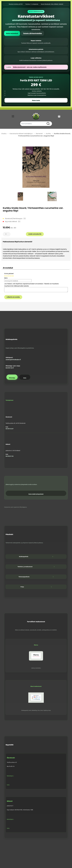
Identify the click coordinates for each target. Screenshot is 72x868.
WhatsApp (12, 378)
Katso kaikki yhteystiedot (36, 494)
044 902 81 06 (10, 456)
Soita (25, 378)
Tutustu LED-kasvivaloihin (32, 33)
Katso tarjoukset (12, 33)
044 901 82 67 (10, 368)
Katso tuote (36, 100)
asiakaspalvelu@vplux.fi (13, 360)
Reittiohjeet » (10, 776)
